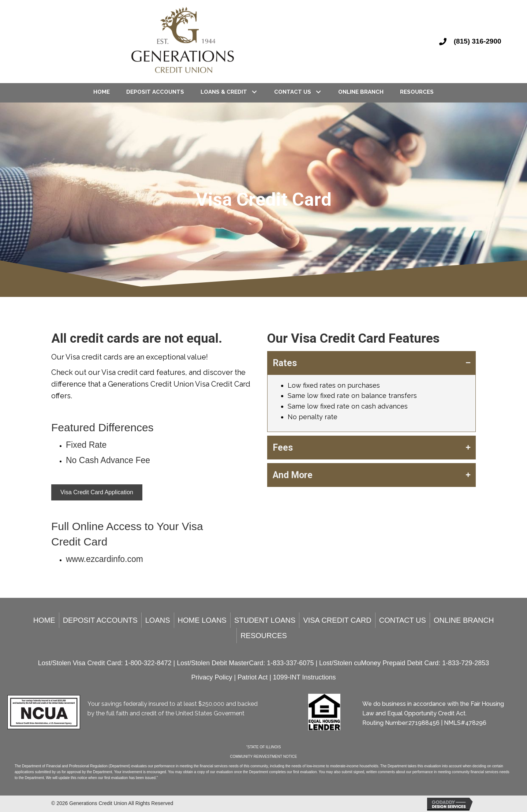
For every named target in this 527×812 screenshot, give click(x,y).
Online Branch (464, 620)
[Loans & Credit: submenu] (254, 92)
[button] (97, 492)
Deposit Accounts (100, 620)
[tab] (371, 363)
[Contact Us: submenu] (318, 92)
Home (44, 620)
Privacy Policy (212, 677)
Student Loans (265, 620)
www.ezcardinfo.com (104, 559)
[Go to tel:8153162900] (476, 41)
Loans (158, 620)
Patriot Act (253, 677)
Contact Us (403, 620)
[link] (102, 92)
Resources (264, 636)
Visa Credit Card (337, 620)
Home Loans (202, 620)
